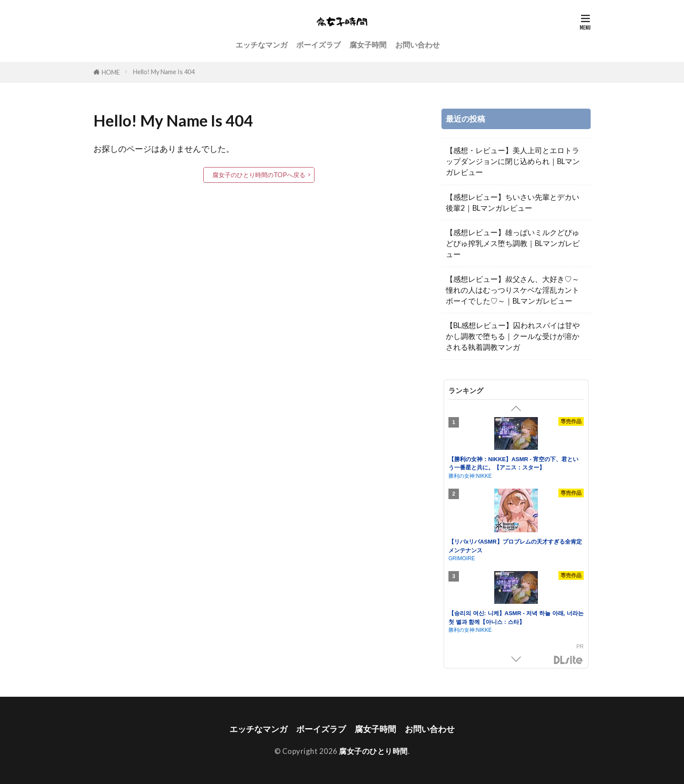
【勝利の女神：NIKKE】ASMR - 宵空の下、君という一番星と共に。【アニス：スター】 (513, 464)
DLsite (568, 660)
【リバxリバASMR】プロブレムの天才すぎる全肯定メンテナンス (515, 546)
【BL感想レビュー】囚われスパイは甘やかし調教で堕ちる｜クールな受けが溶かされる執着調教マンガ (513, 336)
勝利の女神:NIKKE (470, 476)
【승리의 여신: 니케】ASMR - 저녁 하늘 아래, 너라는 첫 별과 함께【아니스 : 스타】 (516, 618)
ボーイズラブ (318, 45)
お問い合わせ (417, 45)
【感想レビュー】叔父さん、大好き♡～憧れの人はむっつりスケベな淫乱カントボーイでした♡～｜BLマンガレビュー (513, 290)
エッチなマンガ (262, 45)
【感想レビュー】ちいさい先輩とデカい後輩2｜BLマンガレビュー (513, 202)
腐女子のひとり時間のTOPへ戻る (259, 175)
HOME (111, 72)
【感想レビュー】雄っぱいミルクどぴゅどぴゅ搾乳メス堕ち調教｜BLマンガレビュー (513, 243)
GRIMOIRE (462, 558)
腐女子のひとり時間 (373, 751)
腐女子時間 (368, 45)
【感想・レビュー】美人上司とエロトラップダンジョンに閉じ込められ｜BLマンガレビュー (513, 161)
